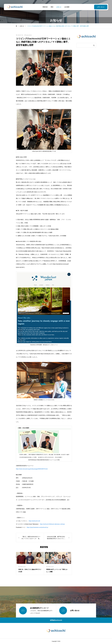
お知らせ (59, 7)
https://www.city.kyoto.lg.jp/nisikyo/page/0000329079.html (32, 469)
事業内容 (45, 7)
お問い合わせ (101, 7)
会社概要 (67, 7)
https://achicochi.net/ (34, 521)
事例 (52, 7)
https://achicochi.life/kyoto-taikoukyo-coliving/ (52, 524)
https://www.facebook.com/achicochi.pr (37, 527)
